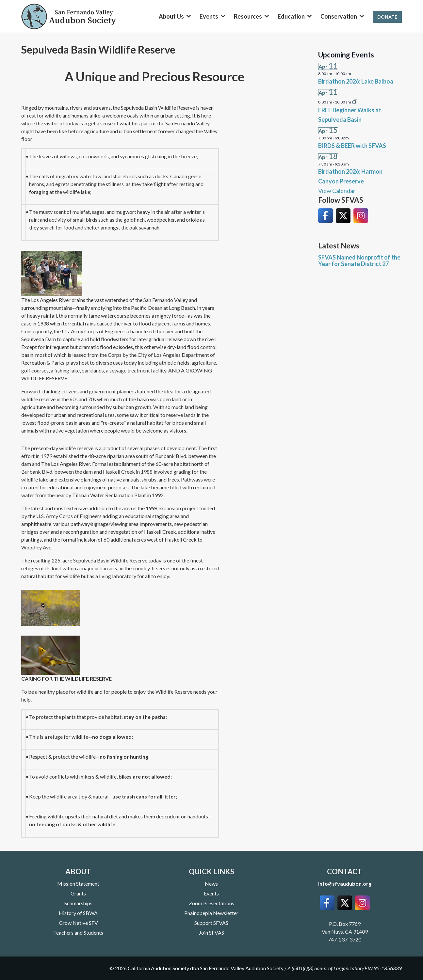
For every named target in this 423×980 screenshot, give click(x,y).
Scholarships (78, 903)
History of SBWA (78, 913)
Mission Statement (78, 884)
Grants (78, 893)
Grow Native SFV (78, 923)
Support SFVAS (211, 923)
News (211, 884)
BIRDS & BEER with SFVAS (352, 146)
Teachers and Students (78, 933)
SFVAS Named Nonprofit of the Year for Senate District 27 (359, 261)
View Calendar (337, 191)
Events (211, 893)
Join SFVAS (211, 933)
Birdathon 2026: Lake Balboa (356, 81)
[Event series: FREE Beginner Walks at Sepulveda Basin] (355, 101)
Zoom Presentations (211, 903)
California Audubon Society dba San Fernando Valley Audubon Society (206, 968)
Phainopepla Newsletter (211, 913)
